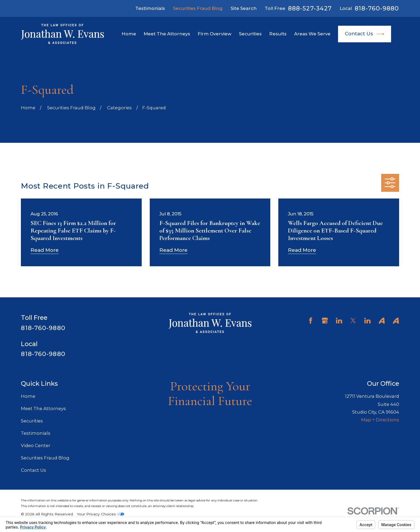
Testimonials (150, 8)
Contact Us (365, 34)
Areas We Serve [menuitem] (312, 34)
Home (28, 396)
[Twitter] (353, 321)
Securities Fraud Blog (198, 8)
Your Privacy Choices (100, 514)
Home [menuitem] (129, 34)
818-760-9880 (377, 8)
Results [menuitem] (278, 34)
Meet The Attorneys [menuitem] (167, 34)
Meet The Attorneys (43, 409)
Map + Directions (380, 420)
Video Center (36, 445)
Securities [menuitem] (250, 34)
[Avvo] (382, 321)
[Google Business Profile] (325, 321)
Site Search (244, 8)
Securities (32, 421)
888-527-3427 (310, 8)
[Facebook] (311, 321)
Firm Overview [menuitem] (215, 34)
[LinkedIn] (339, 321)
